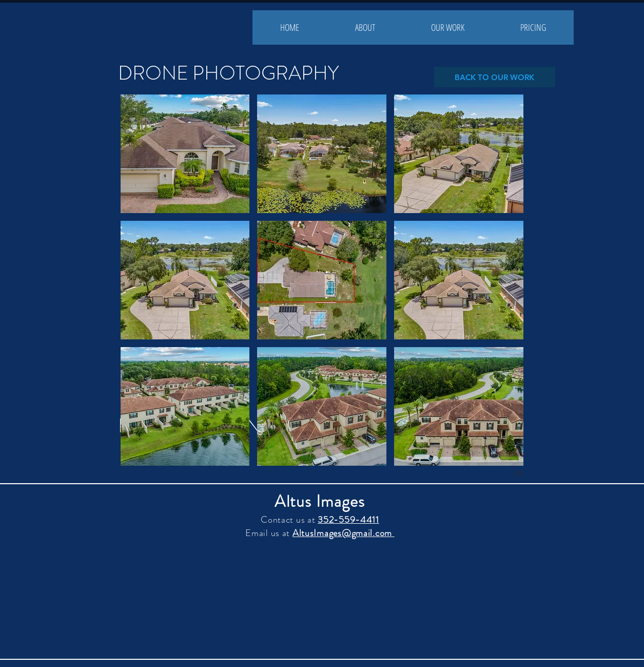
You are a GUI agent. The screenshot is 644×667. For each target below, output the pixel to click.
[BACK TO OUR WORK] (495, 77)
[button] (185, 154)
